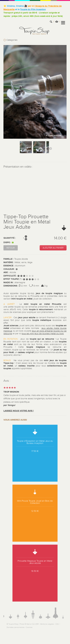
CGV (57, 624)
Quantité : (10, 238)
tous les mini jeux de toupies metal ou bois (43, 334)
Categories (10, 40)
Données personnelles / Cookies (20, 627)
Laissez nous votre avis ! (19, 411)
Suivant (50, 148)
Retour (11, 248)
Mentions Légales (47, 624)
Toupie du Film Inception (33, 9)
